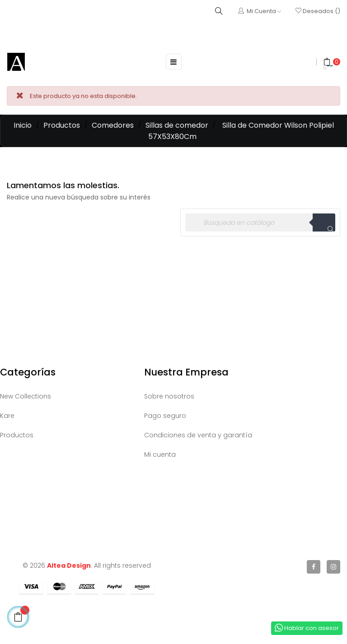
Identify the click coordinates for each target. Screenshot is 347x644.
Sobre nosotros (169, 396)
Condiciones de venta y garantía (198, 435)
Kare (7, 416)
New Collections (26, 396)
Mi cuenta (160, 454)
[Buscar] (260, 222)
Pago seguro (165, 416)
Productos (17, 435)
